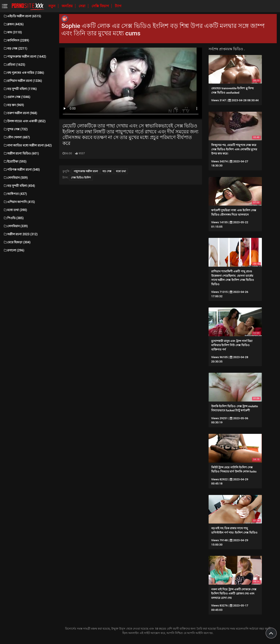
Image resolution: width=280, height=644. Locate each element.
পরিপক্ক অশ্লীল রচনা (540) (22, 170)
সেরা (82, 6)
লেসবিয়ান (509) (16, 178)
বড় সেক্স (107, 171)
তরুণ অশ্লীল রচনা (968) (20, 113)
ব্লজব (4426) (13, 24)
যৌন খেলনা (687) (17, 137)
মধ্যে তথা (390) (15, 210)
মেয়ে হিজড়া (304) (17, 242)
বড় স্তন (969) (14, 105)
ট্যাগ (118, 6)
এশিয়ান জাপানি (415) (19, 202)
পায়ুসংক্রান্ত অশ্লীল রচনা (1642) (25, 57)
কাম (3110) (13, 32)
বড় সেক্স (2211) (15, 48)
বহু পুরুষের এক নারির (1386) (24, 73)
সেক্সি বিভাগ (101, 6)
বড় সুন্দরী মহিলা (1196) (20, 89)
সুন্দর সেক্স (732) (16, 129)
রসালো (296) (14, 250)
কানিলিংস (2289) (16, 40)
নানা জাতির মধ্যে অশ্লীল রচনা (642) (28, 145)
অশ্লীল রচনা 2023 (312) (20, 234)
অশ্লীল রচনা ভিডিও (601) (21, 153)
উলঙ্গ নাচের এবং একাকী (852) (24, 121)
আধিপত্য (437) (15, 194)
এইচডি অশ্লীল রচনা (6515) (22, 16)
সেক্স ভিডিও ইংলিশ (81, 178)
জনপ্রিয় (67, 6)
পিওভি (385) (13, 218)
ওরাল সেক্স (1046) (17, 97)
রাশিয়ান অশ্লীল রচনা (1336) (23, 81)
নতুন (52, 6)
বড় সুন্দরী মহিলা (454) (19, 186)
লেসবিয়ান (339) (16, 226)
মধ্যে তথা (121, 171)
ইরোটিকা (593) (15, 161)
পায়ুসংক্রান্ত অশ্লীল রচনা (86, 171)
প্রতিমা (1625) (14, 65)
